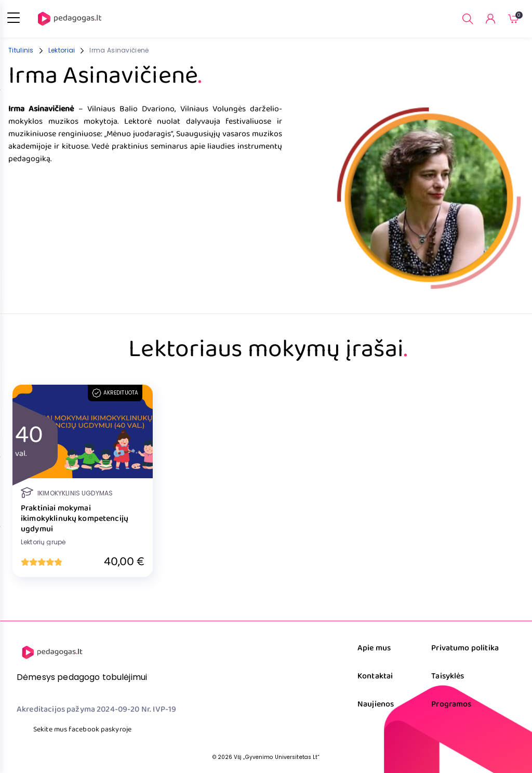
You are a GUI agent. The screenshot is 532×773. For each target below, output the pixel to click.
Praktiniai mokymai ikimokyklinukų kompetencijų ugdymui (75, 519)
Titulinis (21, 50)
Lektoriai (62, 50)
